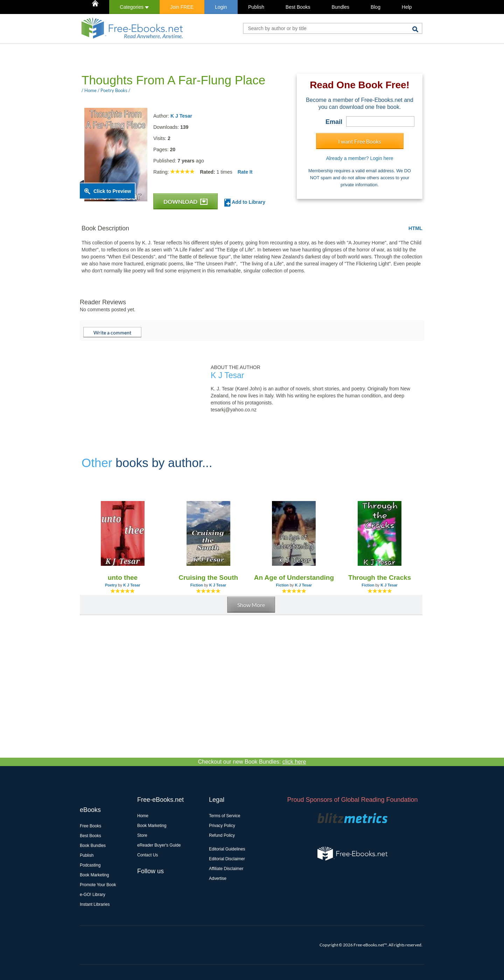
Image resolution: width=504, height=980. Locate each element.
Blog (376, 7)
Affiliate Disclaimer (226, 869)
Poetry (111, 585)
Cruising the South (208, 578)
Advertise (218, 878)
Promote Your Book (98, 885)
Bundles (340, 7)
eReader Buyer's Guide (159, 845)
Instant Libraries (95, 904)
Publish (256, 7)
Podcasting (90, 865)
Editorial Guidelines (227, 849)
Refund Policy (222, 835)
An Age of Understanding (294, 578)
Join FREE (182, 7)
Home (143, 816)
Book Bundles (93, 846)
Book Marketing (94, 875)
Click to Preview (112, 191)
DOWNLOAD (185, 201)
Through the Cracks (380, 578)
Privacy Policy (222, 826)
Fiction (197, 585)
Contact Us (148, 855)
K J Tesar (181, 116)
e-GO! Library (93, 895)
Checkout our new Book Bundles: (252, 762)
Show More (251, 605)
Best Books (298, 7)
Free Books (90, 826)
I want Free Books (360, 141)
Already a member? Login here (359, 158)
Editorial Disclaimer (227, 859)
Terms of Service (225, 816)
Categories (134, 7)
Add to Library (245, 203)
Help (407, 7)
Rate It (245, 172)
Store (142, 835)
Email (334, 122)
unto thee (123, 578)
